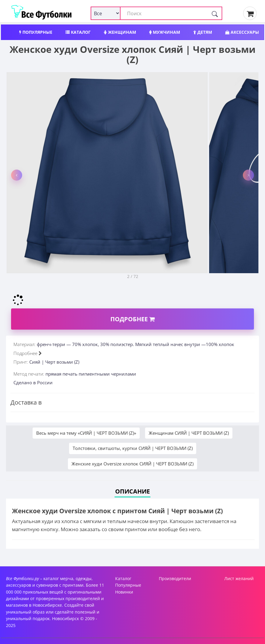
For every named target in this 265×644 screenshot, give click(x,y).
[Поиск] (215, 13)
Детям (203, 32)
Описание (132, 491)
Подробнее (132, 319)
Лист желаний (239, 578)
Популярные (36, 32)
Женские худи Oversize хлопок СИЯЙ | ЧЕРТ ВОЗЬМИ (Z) (132, 464)
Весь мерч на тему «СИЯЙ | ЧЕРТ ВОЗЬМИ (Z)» (86, 433)
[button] (17, 175)
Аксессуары (242, 32)
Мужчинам (165, 32)
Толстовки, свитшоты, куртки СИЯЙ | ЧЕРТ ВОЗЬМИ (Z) (133, 448)
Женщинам (120, 32)
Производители (175, 578)
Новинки (124, 592)
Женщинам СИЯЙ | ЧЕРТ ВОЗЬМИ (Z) (189, 433)
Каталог (78, 32)
